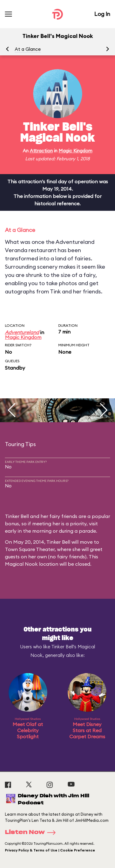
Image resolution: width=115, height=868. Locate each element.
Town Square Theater (30, 549)
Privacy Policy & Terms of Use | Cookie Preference (50, 850)
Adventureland (22, 332)
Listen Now (32, 833)
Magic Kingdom (75, 151)
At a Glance (28, 49)
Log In (102, 14)
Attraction (41, 151)
